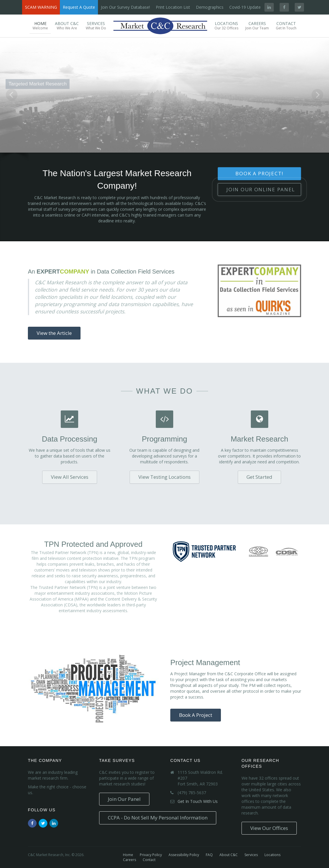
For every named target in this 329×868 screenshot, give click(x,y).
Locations (226, 26)
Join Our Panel (261, 189)
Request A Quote (79, 7)
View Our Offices (269, 828)
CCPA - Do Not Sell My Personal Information (158, 818)
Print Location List (173, 7)
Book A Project (196, 715)
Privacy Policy (151, 855)
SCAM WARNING (41, 7)
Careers (257, 26)
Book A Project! (259, 173)
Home (40, 26)
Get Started (259, 477)
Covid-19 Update (245, 7)
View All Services (70, 477)
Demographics (210, 7)
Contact (286, 26)
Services (96, 26)
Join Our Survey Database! (125, 7)
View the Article (54, 333)
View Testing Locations (164, 477)
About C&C (67, 26)
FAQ (209, 855)
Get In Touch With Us (198, 801)
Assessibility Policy (184, 855)
